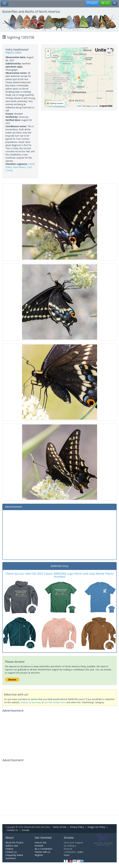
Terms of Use (59, 827)
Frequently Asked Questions (14, 857)
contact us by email (30, 702)
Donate (26, 830)
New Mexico (19, 167)
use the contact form (55, 702)
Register (39, 855)
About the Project (14, 842)
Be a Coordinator (43, 849)
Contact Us (12, 830)
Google (95, 106)
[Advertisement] (59, 534)
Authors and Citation (12, 847)
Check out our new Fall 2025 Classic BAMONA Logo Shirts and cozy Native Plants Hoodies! (59, 575)
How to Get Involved (41, 844)
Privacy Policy (77, 827)
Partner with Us (43, 852)
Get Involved (43, 838)
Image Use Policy (96, 827)
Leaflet (79, 106)
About (10, 838)
